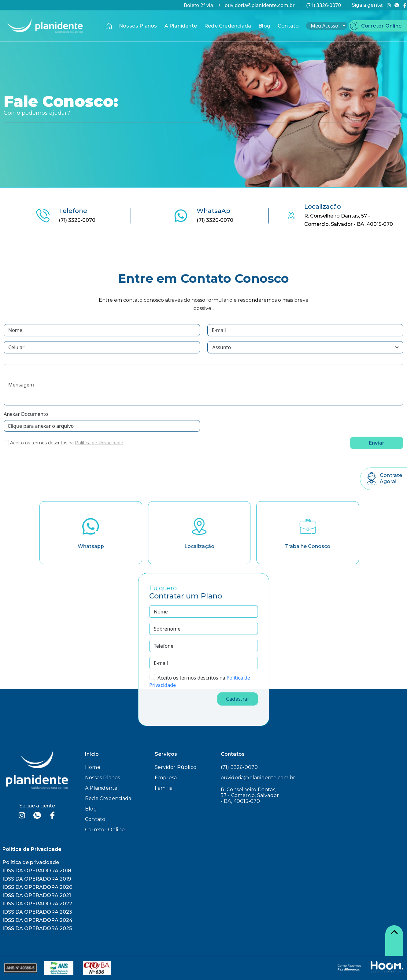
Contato (288, 26)
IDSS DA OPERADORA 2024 (37, 920)
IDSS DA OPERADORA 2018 (37, 871)
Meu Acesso (328, 26)
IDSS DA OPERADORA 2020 (37, 887)
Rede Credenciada (228, 26)
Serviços (166, 754)
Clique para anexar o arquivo (41, 435)
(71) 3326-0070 (324, 5)
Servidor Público (176, 767)
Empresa (166, 778)
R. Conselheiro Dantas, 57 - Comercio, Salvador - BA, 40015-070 (250, 795)
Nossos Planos (138, 26)
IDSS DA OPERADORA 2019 (37, 879)
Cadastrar (238, 699)
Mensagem (21, 394)
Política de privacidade (31, 862)
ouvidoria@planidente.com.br (260, 5)
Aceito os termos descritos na (42, 452)
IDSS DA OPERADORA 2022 (37, 904)
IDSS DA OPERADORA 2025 (37, 928)
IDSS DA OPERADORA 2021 (37, 895)
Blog (264, 26)
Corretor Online (381, 26)
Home (93, 767)
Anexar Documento (26, 423)
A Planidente (181, 26)
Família (164, 788)
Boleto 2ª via (198, 5)
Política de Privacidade (99, 452)
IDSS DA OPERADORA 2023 (37, 912)
